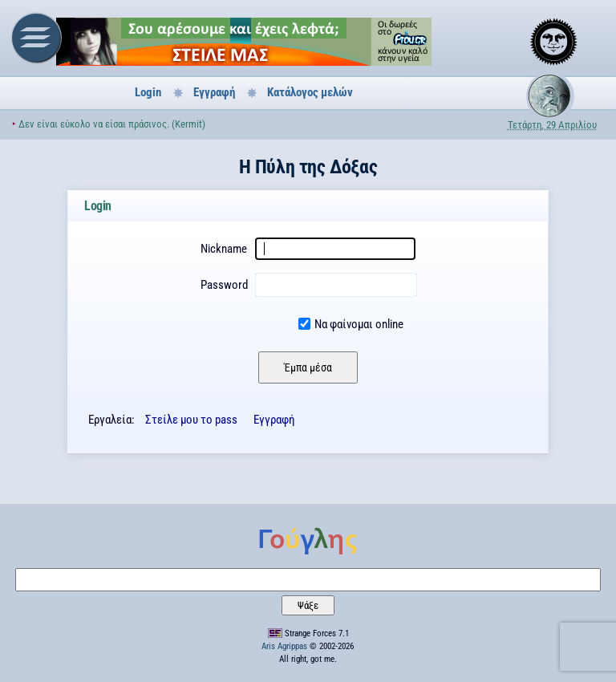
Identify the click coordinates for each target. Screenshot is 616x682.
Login (148, 92)
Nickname (224, 249)
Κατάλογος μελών (310, 92)
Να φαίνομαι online (359, 324)
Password (224, 285)
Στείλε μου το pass (191, 420)
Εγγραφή (214, 92)
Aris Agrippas (284, 646)
